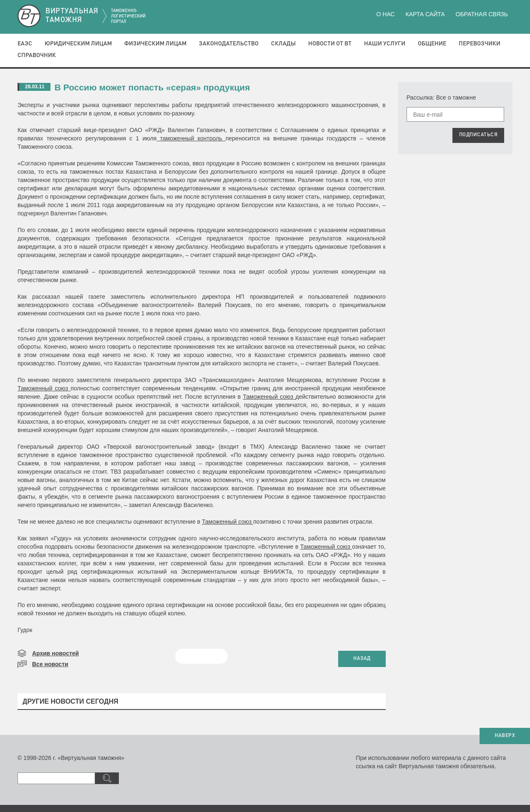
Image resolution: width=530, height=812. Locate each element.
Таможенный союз (44, 388)
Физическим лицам (155, 44)
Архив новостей (55, 653)
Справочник (37, 55)
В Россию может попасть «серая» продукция (152, 87)
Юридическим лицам (78, 44)
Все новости (50, 664)
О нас (386, 14)
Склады (283, 44)
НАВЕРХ (505, 736)
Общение (432, 44)
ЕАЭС (25, 44)
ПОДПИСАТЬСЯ (479, 135)
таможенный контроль (191, 138)
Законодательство (229, 44)
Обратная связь (482, 14)
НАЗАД (362, 659)
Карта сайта (425, 14)
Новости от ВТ (330, 44)
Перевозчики (480, 44)
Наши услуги (385, 44)
